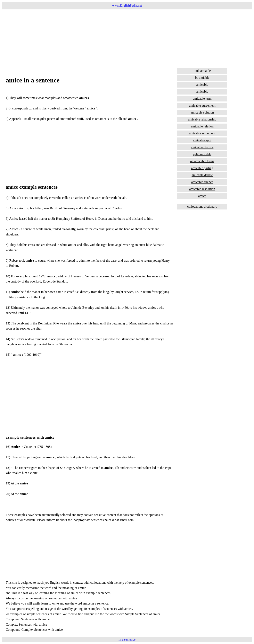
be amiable (202, 78)
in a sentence (127, 639)
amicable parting (202, 168)
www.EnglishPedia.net (127, 5)
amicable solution (202, 112)
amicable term (202, 99)
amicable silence (202, 182)
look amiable (202, 71)
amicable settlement (202, 133)
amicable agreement (202, 105)
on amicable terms (202, 161)
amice (202, 196)
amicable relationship (202, 119)
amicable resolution (202, 189)
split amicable (202, 154)
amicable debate (202, 175)
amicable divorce (202, 147)
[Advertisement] (125, 38)
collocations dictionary (202, 207)
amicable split (202, 140)
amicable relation (202, 126)
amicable (202, 85)
